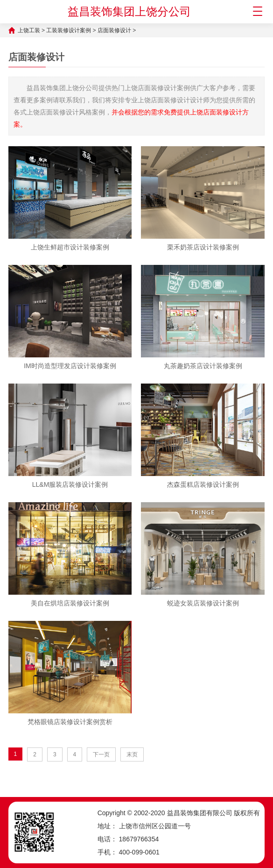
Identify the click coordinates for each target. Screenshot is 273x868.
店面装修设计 (114, 30)
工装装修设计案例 (69, 30)
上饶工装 (29, 30)
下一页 (101, 754)
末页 (132, 754)
